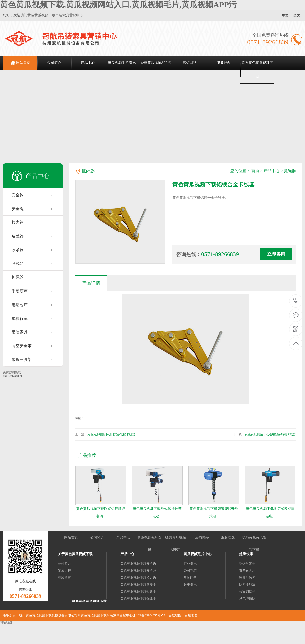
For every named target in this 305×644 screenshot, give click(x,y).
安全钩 (18, 195)
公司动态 (190, 571)
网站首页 (23, 63)
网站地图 (6, 622)
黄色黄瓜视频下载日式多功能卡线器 (111, 434)
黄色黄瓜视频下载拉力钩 (138, 578)
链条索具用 (247, 571)
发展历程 (64, 571)
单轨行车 (20, 318)
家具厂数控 (247, 578)
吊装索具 (20, 332)
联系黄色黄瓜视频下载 (257, 70)
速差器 (18, 236)
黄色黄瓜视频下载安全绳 (138, 571)
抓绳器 (18, 277)
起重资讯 (190, 585)
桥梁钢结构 (247, 591)
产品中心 (88, 63)
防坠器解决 (247, 585)
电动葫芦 (20, 305)
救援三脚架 (22, 360)
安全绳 (18, 209)
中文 (285, 15)
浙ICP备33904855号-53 (149, 615)
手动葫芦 (20, 291)
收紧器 (18, 250)
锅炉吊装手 (247, 564)
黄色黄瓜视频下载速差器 (138, 585)
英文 (297, 15)
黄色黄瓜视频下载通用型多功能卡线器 (270, 434)
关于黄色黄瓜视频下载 (75, 554)
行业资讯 (190, 564)
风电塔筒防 (247, 598)
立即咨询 (276, 254)
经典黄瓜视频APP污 (156, 63)
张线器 (18, 264)
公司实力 (64, 564)
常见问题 (190, 578)
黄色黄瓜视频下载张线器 (138, 598)
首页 (255, 171)
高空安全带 (22, 346)
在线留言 (64, 578)
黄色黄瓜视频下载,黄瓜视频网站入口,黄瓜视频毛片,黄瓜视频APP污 (118, 5)
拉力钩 (18, 222)
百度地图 (191, 615)
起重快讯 (246, 554)
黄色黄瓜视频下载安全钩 (138, 564)
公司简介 (54, 63)
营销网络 (190, 63)
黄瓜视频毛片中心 (198, 554)
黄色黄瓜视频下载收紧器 (138, 591)
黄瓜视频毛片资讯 (122, 63)
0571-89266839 (296, 301)
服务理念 (224, 63)
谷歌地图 (175, 615)
